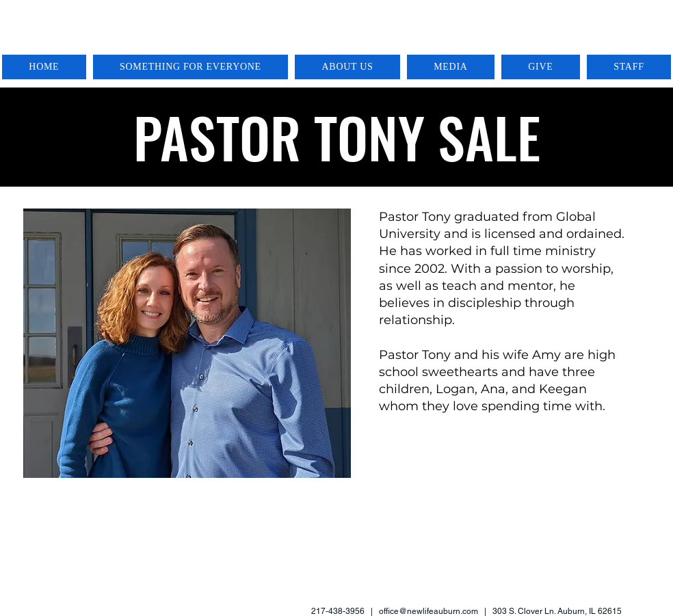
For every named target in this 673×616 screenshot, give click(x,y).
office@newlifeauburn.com (428, 611)
